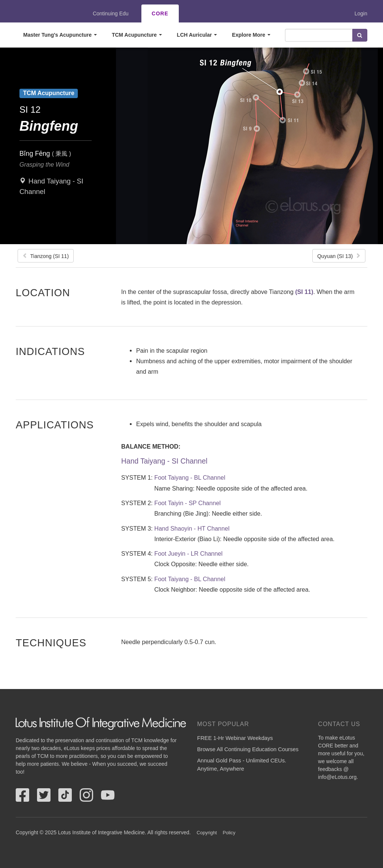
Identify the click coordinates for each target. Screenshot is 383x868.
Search (360, 35)
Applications (55, 425)
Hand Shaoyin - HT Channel (192, 528)
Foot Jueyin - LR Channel (189, 553)
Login (361, 13)
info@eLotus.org (337, 777)
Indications (50, 351)
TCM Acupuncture (137, 35)
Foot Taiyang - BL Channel (190, 477)
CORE (160, 13)
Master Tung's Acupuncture (60, 35)
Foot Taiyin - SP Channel (188, 503)
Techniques (51, 643)
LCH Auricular (197, 35)
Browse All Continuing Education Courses (248, 749)
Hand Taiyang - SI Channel (164, 461)
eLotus (43, 13)
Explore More (251, 35)
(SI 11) (304, 292)
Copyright (207, 833)
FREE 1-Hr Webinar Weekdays (235, 738)
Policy (229, 833)
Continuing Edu (111, 13)
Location (43, 292)
